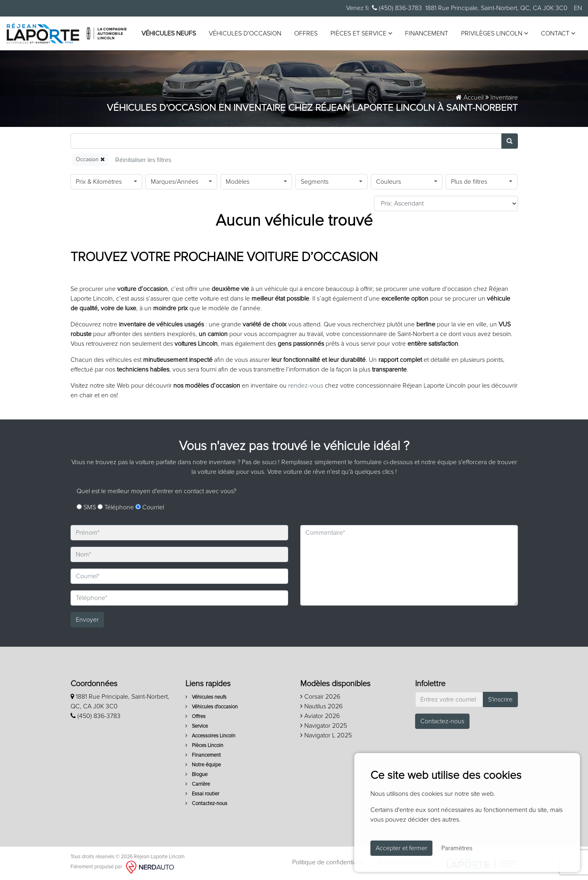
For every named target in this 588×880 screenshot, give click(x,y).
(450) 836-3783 (397, 8)
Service (197, 726)
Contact (558, 33)
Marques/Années (175, 182)
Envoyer (87, 620)
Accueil (470, 98)
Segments (315, 182)
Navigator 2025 (324, 726)
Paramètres (457, 848)
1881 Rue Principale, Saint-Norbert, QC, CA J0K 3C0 (496, 8)
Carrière (198, 784)
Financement (427, 33)
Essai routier (202, 794)
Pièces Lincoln (204, 746)
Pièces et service (361, 33)
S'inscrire (500, 699)
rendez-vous (306, 386)
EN (578, 8)
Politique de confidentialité (328, 862)
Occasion (90, 159)
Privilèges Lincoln (495, 33)
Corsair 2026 (320, 697)
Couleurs (389, 182)
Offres (306, 33)
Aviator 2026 (320, 716)
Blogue (196, 775)
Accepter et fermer (401, 848)
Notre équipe (203, 765)
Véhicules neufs (169, 33)
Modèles (238, 182)
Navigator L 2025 (326, 735)
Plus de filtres (469, 182)
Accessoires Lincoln (210, 736)
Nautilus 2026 (321, 706)
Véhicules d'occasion (245, 33)
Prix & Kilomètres (99, 182)
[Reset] (143, 160)
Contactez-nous (206, 804)
